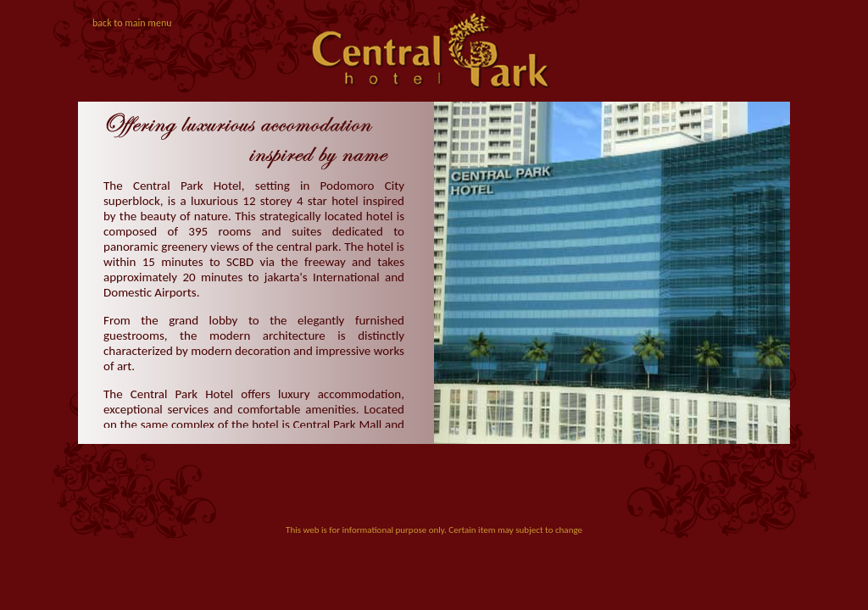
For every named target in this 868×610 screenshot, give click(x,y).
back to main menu (132, 23)
